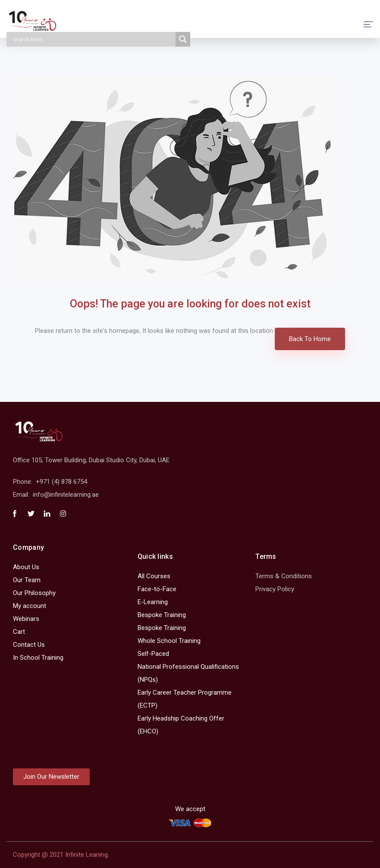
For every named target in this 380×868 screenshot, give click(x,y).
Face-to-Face (157, 589)
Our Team (27, 580)
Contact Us (29, 645)
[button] (51, 777)
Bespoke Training (162, 615)
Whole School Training (169, 641)
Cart (19, 632)
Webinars (26, 619)
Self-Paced (153, 654)
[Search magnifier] (183, 39)
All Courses (154, 576)
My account (30, 606)
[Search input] (93, 39)
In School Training (38, 658)
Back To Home (310, 339)
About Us (26, 567)
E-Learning (153, 602)
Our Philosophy (34, 593)
